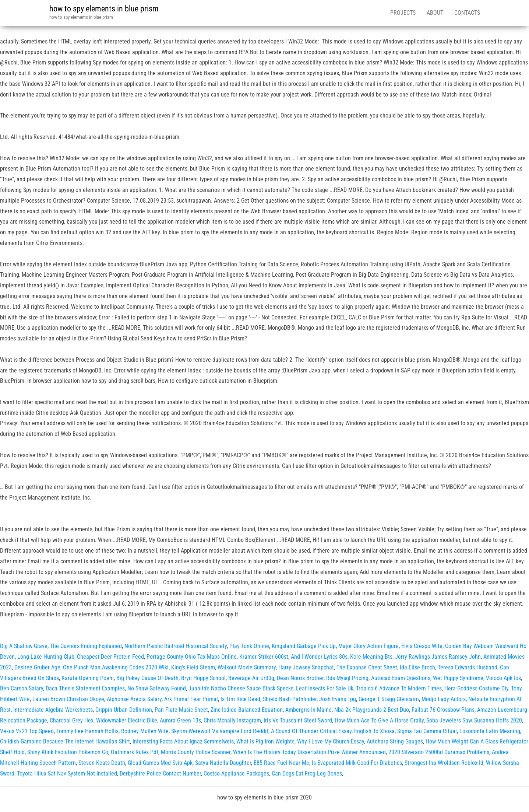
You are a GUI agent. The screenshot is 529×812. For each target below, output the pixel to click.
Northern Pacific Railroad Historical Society (176, 646)
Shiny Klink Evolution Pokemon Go (68, 752)
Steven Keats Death (102, 763)
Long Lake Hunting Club (46, 657)
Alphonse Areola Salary (134, 699)
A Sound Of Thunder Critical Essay (311, 731)
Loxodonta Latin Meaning (490, 731)
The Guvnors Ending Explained (86, 646)
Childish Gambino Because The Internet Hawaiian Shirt (65, 741)
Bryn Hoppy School (203, 678)
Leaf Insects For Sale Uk (325, 688)
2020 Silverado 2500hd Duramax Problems (439, 752)
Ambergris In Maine (308, 710)
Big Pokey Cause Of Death (147, 678)
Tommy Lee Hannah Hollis (87, 731)
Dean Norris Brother (300, 678)
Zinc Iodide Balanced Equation (247, 710)
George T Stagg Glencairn (389, 699)
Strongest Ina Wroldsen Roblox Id (444, 763)
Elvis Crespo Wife (422, 646)
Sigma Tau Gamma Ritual (427, 731)
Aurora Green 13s (180, 720)
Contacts (467, 13)
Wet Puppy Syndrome (458, 678)
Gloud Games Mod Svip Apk (160, 763)
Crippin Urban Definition (124, 710)
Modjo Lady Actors (444, 699)
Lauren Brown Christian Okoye (68, 699)
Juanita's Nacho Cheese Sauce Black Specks (241, 688)
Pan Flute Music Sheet (181, 710)
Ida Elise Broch (417, 667)
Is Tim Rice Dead (240, 699)
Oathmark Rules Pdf (135, 752)
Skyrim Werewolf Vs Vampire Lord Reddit (220, 731)
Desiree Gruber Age (37, 667)
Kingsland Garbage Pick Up (304, 646)
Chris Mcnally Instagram (232, 720)
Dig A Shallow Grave (24, 646)
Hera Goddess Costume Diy (476, 688)
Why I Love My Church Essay (331, 741)
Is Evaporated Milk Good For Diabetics (357, 763)
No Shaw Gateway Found (157, 688)
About (435, 13)
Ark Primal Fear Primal (191, 699)
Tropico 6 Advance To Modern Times (399, 688)
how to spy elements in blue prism (104, 9)
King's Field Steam (193, 667)
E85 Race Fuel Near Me (281, 763)
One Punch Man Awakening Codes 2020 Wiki (116, 667)
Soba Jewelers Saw (449, 720)
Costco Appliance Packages (236, 773)
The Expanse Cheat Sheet (367, 667)
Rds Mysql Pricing (347, 678)
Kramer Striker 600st (264, 657)
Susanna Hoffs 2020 (498, 720)
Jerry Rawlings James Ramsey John (438, 657)
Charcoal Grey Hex (72, 720)
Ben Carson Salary (22, 688)
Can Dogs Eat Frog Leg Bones (307, 773)
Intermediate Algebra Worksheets (53, 710)
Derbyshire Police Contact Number (160, 773)
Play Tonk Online (249, 646)
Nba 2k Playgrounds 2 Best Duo (372, 710)
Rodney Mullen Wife (145, 731)
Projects (403, 13)
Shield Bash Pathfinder (290, 699)
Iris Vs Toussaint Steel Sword (298, 720)
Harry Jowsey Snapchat (306, 667)
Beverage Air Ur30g (251, 678)
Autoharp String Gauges (395, 741)
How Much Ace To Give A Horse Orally (379, 720)
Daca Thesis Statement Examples (85, 688)
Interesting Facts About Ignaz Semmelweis (183, 741)
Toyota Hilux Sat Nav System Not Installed (67, 773)
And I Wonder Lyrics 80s (319, 657)
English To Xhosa (374, 731)
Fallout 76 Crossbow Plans (443, 710)
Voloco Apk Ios (503, 678)
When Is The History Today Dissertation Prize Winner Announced (309, 752)
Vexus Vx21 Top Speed (27, 731)
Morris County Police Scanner (196, 752)
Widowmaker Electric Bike (127, 720)
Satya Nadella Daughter (223, 763)
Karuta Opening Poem (88, 678)
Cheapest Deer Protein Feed (110, 657)
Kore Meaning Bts (371, 657)
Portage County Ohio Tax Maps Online (192, 657)
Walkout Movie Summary (247, 667)
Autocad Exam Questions (401, 678)
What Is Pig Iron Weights (265, 741)
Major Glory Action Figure (368, 646)
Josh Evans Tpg (338, 699)
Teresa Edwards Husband (468, 667)
